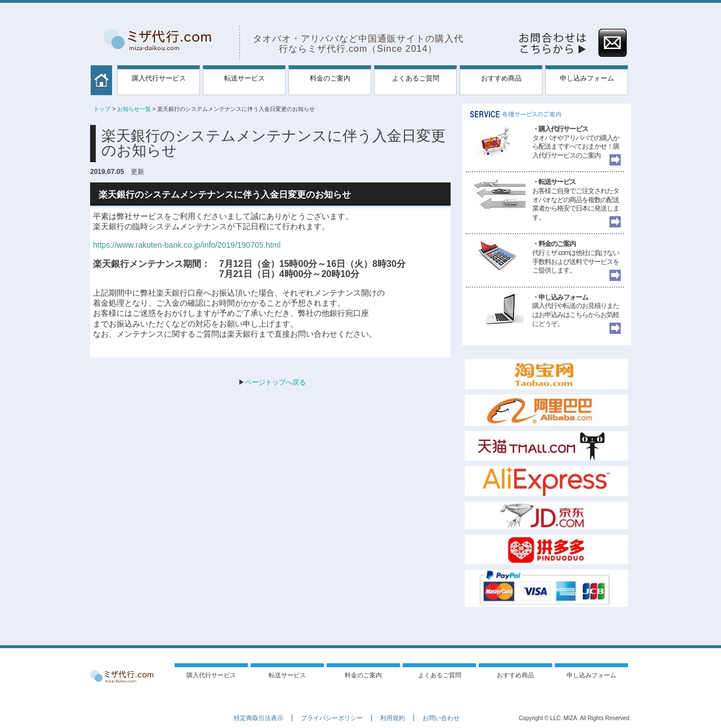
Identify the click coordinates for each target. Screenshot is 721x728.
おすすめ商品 (501, 78)
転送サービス (244, 78)
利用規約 (393, 718)
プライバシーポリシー (332, 718)
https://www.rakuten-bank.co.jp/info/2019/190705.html (187, 245)
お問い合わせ (441, 718)
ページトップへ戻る (275, 382)
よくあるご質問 (416, 78)
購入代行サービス (159, 78)
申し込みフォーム (587, 78)
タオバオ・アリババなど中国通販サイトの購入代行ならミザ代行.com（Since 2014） (358, 44)
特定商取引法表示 (259, 718)
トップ (102, 109)
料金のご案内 (330, 78)
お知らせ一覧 (134, 109)
